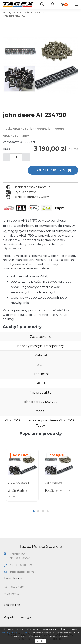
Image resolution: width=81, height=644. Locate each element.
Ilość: (7, 149)
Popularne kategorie (40, 617)
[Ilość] (16, 157)
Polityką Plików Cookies (14, 632)
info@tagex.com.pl (23, 572)
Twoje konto (40, 578)
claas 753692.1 (55, 483)
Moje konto (12, 594)
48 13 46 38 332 (21, 565)
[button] (34, 511)
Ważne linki (40, 605)
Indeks (7, 129)
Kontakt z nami (14, 587)
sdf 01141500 (17, 483)
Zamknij (40, 641)
